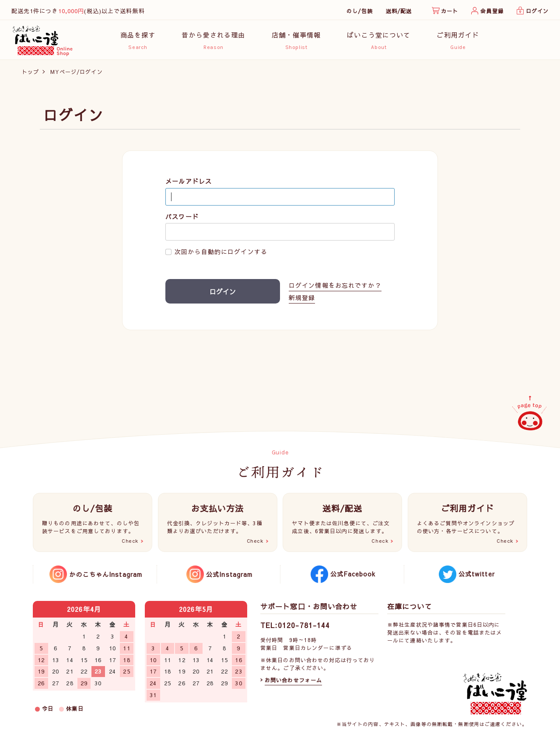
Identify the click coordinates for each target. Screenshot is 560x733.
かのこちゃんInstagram (106, 574)
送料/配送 (399, 11)
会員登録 (492, 11)
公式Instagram (229, 574)
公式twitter (477, 574)
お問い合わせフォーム (293, 680)
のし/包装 (360, 11)
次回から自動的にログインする (221, 253)
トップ (30, 73)
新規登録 (302, 299)
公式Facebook (353, 574)
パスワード (182, 218)
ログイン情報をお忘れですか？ (335, 287)
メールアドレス (189, 183)
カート (450, 11)
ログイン (537, 11)
